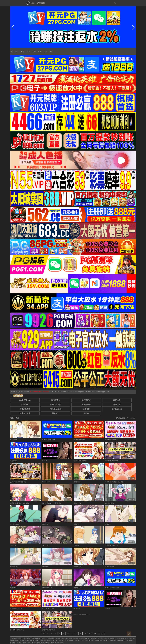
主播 (22, 52)
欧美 (34, 52)
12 (90, 634)
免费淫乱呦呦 (25, 409)
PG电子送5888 (25, 400)
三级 (40, 52)
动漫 (45, 52)
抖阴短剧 (56, 413)
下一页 (95, 634)
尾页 (102, 634)
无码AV (86, 413)
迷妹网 (41, 3)
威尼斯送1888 (117, 409)
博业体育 (117, 405)
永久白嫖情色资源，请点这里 (40, 392)
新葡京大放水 (25, 413)
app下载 (30, 3)
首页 (12, 52)
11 (85, 634)
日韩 (28, 52)
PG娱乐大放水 (56, 409)
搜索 (51, 52)
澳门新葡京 (56, 400)
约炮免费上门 (56, 405)
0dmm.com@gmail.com (102, 392)
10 (80, 634)
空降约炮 (25, 405)
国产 (17, 52)
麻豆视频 (117, 400)
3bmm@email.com (82, 392)
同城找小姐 (86, 405)
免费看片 (86, 409)
